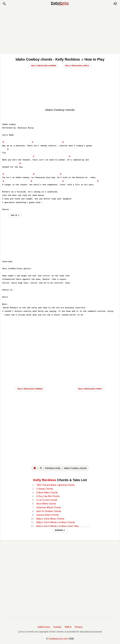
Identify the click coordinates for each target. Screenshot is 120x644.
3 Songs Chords (45, 489)
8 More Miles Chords (47, 493)
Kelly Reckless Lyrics (77, 66)
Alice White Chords (46, 504)
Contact (57, 627)
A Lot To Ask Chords (47, 500)
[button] (4, 4)
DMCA (68, 627)
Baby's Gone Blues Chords (50, 519)
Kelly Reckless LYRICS (90, 389)
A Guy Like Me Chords (48, 496)
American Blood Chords (49, 507)
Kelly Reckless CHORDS (30, 389)
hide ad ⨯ (15, 215)
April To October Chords (49, 511)
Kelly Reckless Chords (44, 66)
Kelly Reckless (45, 480)
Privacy (79, 627)
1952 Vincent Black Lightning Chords (55, 485)
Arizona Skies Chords (48, 515)
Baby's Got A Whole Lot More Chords (56, 522)
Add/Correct (44, 627)
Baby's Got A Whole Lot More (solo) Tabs (58, 526)
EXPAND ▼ (60, 530)
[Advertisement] (60, 29)
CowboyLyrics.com (58, 639)
